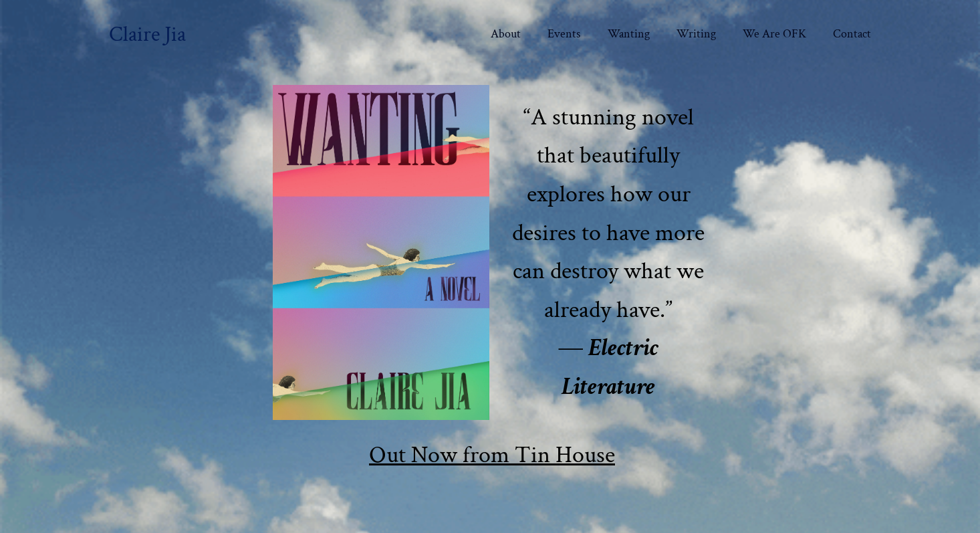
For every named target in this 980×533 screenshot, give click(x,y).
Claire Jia (147, 34)
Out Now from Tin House (492, 455)
